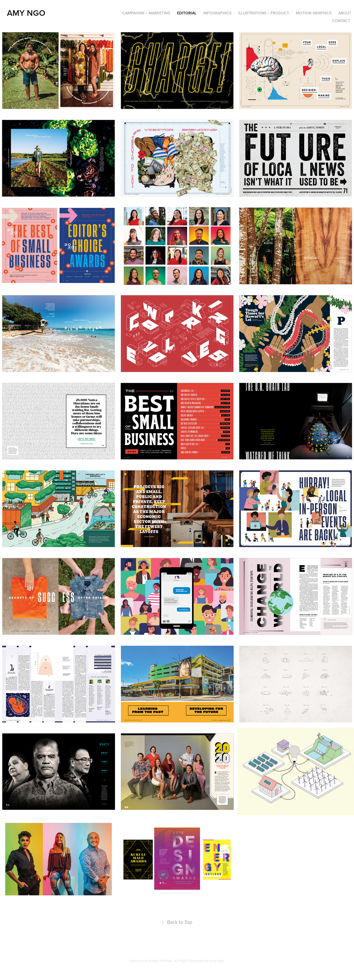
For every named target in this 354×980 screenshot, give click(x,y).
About (345, 13)
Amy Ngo (26, 13)
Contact (341, 21)
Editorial (187, 13)
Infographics (217, 13)
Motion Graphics (314, 13)
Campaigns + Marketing (146, 13)
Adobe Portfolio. (161, 961)
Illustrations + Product (264, 13)
